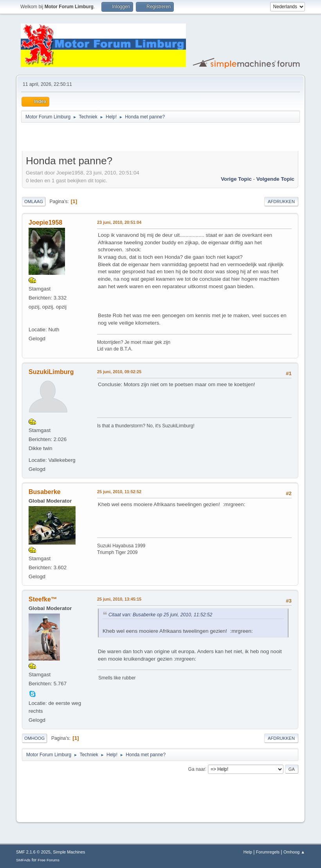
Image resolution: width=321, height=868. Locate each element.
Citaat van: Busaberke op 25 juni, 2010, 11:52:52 (160, 615)
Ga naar (197, 769)
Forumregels (268, 852)
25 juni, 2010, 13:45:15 (119, 599)
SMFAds (23, 860)
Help (248, 852)
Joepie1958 (45, 222)
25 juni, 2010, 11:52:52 (119, 492)
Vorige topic (236, 179)
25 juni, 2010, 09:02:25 (119, 372)
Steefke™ (43, 599)
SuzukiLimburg (51, 372)
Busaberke (45, 492)
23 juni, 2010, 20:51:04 (119, 222)
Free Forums (49, 860)
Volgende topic (275, 179)
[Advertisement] (114, 138)
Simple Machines (69, 852)
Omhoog (34, 738)
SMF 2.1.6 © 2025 (33, 852)
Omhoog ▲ (294, 852)
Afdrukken (281, 202)
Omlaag (34, 202)
